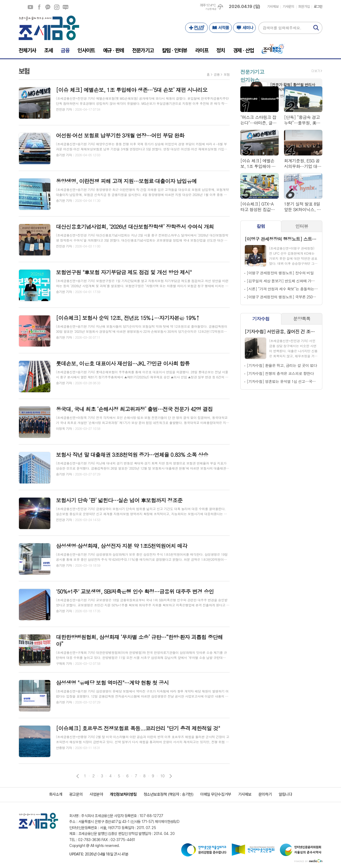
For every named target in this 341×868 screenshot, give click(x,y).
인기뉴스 (250, 80)
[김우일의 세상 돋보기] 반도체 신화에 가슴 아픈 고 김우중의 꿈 (282, 281)
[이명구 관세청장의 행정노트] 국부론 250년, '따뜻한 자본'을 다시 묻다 (282, 297)
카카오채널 (48, 7)
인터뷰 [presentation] (302, 226)
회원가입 (304, 7)
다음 (171, 776)
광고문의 (76, 794)
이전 (78, 776)
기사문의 (288, 7)
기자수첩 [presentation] (261, 319)
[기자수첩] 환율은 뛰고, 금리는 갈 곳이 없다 (282, 365)
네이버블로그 (66, 7)
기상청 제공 (211, 9)
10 (163, 776)
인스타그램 (57, 7)
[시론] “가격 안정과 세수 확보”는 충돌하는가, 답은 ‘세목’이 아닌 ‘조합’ (282, 289)
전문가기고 (252, 72)
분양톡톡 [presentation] (302, 319)
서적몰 (220, 28)
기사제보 (273, 7)
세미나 (244, 28)
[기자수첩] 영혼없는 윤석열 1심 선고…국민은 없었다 (282, 381)
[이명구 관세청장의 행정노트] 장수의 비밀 (280, 273)
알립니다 (285, 794)
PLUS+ (196, 28)
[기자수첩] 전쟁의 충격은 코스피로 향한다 (280, 373)
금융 (217, 74)
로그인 (318, 7)
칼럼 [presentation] (261, 226)
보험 (227, 74)
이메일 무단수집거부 (216, 794)
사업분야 (96, 794)
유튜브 (30, 7)
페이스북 (39, 7)
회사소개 (56, 794)
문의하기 (265, 794)
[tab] (261, 226)
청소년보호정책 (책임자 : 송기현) (168, 794)
